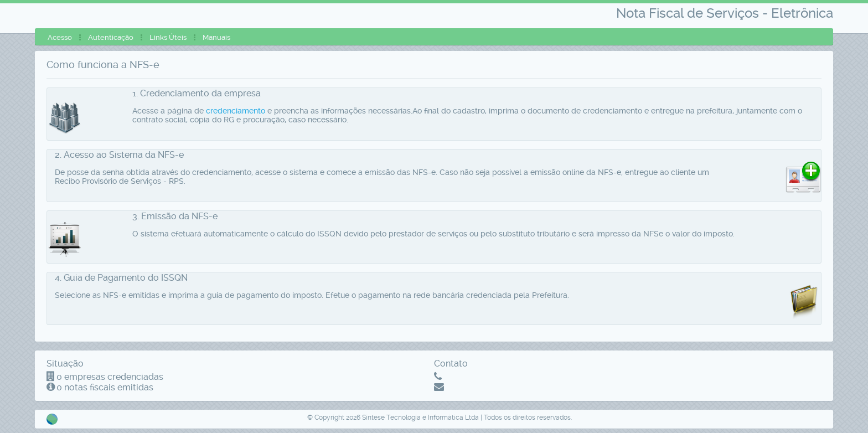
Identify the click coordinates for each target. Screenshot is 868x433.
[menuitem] (60, 37)
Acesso (60, 37)
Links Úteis (168, 37)
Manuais (216, 37)
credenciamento (236, 111)
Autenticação (111, 37)
